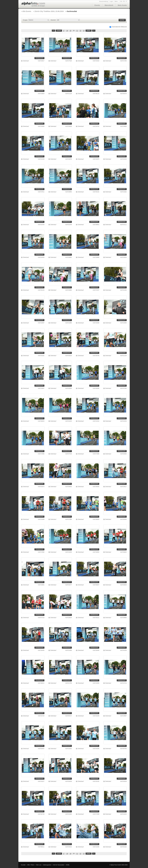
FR (124, 1)
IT (126, 1)
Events (97, 5)
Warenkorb (109, 5)
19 (70, 31)
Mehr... (117, 1)
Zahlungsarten (47, 865)
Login (111, 1)
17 (64, 31)
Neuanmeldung (104, 1)
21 (77, 31)
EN (121, 1)
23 (84, 31)
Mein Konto (122, 5)
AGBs (68, 865)
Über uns (39, 865)
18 (67, 31)
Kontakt (23, 865)
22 (80, 31)
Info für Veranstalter (59, 865)
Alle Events (27, 11)
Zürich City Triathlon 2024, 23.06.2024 (49, 11)
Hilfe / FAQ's (31, 865)
